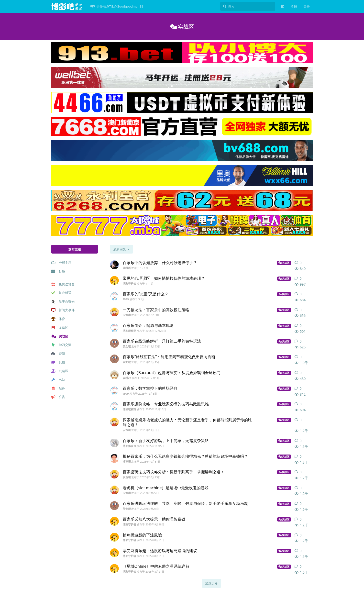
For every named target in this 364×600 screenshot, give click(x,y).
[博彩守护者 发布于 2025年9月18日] (114, 521)
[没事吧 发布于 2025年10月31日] (114, 458)
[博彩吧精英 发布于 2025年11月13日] (114, 406)
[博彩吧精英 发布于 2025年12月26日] (114, 328)
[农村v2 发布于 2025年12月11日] (114, 375)
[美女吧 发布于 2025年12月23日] (114, 343)
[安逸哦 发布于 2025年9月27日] (114, 490)
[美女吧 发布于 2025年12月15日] (114, 359)
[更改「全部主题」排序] (121, 249)
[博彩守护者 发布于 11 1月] (114, 280)
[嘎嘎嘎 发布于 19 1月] (114, 265)
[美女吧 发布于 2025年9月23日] (114, 506)
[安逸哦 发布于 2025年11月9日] (114, 422)
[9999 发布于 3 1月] (114, 296)
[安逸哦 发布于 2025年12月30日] (114, 312)
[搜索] (248, 6)
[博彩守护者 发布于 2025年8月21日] (114, 537)
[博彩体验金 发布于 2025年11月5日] (114, 443)
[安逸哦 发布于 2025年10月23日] (114, 474)
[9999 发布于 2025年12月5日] (114, 390)
